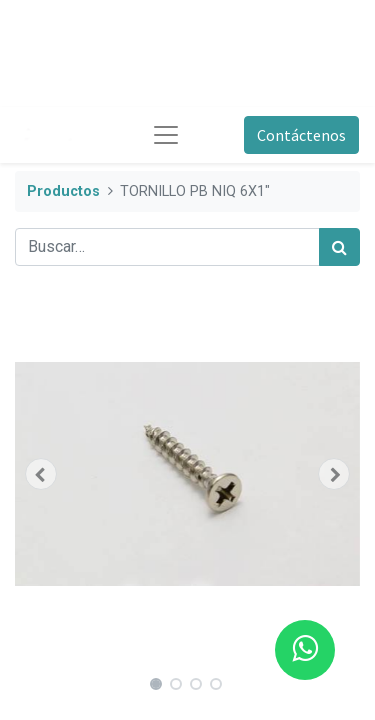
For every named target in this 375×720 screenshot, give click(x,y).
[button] (41, 474)
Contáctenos (301, 135)
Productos (63, 191)
